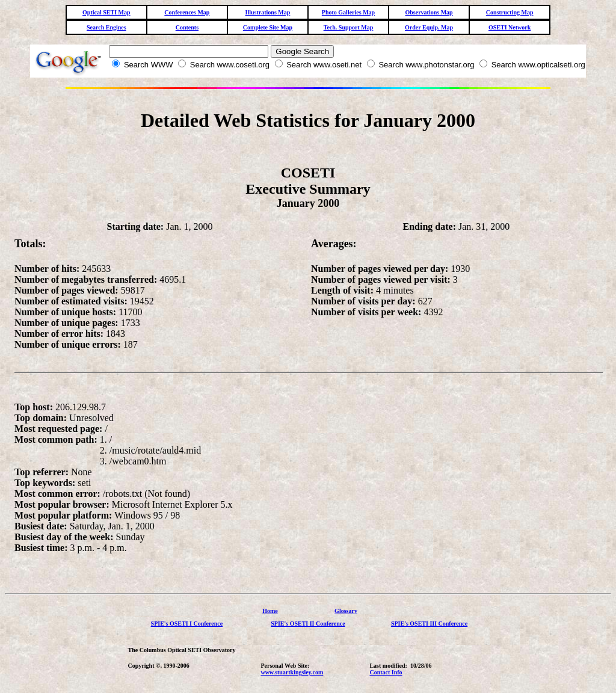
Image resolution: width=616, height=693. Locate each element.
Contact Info (386, 672)
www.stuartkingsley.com (292, 672)
